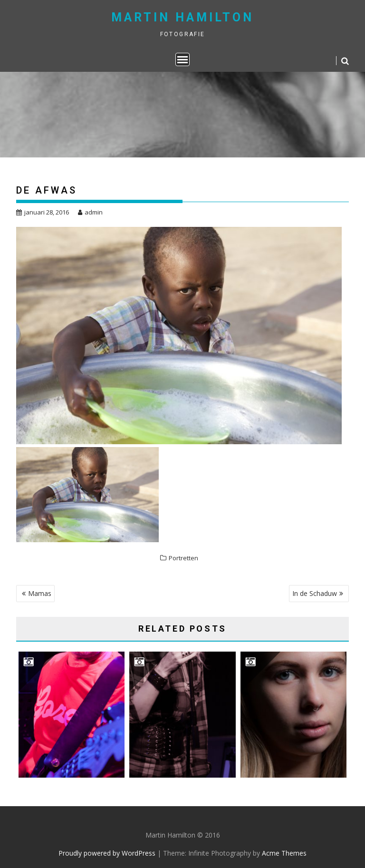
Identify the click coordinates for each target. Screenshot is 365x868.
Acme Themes (284, 853)
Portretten (183, 558)
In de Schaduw (315, 593)
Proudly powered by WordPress (107, 853)
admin (90, 212)
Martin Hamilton (182, 17)
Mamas (40, 593)
